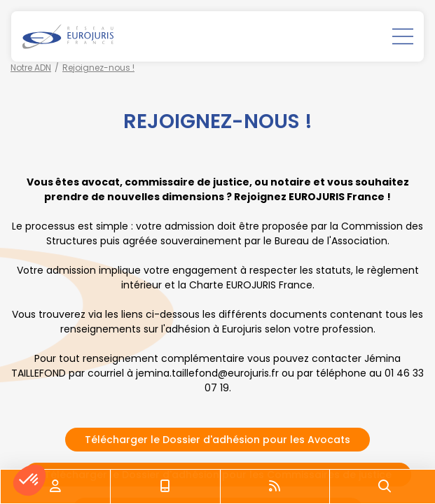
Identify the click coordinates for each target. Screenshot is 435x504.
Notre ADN (31, 68)
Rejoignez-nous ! (98, 68)
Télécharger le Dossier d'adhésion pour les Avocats (217, 440)
